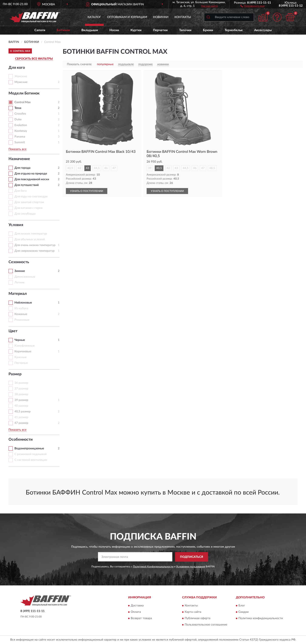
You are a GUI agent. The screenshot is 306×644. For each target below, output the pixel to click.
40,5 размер (23, 412)
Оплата (136, 612)
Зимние (20, 271)
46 (106, 168)
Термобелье (234, 30)
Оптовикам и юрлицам (127, 17)
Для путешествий (27, 185)
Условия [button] (16, 225)
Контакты (183, 17)
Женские (21, 76)
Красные (21, 357)
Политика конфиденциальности (261, 619)
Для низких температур (31, 234)
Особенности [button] (21, 440)
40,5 (70, 168)
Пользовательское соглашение (206, 625)
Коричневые (23, 352)
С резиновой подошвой (30, 454)
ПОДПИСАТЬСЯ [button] (192, 557)
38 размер (21, 394)
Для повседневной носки (32, 179)
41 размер (21, 417)
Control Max (23, 102)
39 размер (21, 400)
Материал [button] (18, 294)
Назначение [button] (19, 159)
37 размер (21, 389)
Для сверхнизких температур (35, 251)
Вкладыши (90, 30)
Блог (242, 606)
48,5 (212, 168)
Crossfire (20, 114)
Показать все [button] (17, 149)
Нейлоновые (23, 303)
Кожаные (21, 314)
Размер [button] (15, 374)
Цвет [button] (13, 331)
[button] (253, 6)
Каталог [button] (94, 17)
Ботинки (63, 30)
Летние (19, 283)
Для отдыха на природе (31, 174)
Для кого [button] (17, 68)
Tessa (18, 108)
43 (88, 168)
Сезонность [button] (19, 262)
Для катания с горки (28, 208)
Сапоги (40, 30)
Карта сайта (193, 612)
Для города (22, 168)
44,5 (97, 168)
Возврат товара (141, 619)
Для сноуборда (25, 214)
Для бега (21, 191)
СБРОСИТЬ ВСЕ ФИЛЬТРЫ (34, 59)
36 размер (21, 383)
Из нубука (21, 308)
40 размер (21, 406)
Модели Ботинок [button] (24, 93)
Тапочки (185, 30)
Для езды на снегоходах (31, 197)
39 (150, 168)
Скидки (244, 612)
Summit (20, 142)
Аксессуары (263, 30)
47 (114, 168)
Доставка (137, 606)
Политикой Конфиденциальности (153, 567)
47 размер (21, 423)
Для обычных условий (30, 239)
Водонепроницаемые (29, 449)
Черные (20, 340)
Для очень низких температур (35, 245)
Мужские (21, 82)
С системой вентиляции (31, 460)
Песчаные (21, 363)
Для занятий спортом (29, 202)
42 (79, 168)
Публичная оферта (198, 619)
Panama (20, 137)
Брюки (208, 30)
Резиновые (22, 320)
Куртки (136, 30)
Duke (18, 120)
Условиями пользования (191, 567)
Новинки (161, 17)
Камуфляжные (25, 346)
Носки (114, 30)
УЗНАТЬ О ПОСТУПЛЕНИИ (87, 191)
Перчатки (160, 30)
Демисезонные (25, 277)
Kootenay (21, 131)
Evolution (21, 125)
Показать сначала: (79, 64)
